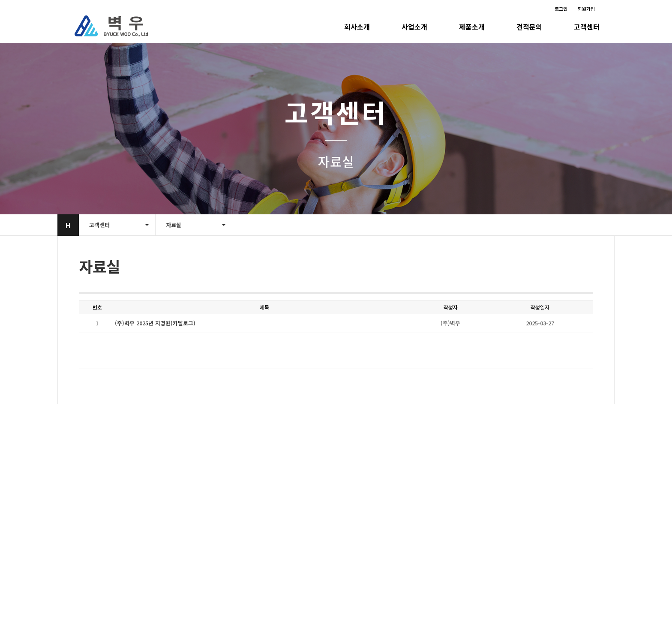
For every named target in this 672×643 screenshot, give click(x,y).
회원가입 (586, 9)
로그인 (561, 9)
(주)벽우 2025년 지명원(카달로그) (155, 323)
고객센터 (587, 27)
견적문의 (529, 27)
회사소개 (357, 27)
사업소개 (414, 27)
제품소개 (472, 27)
